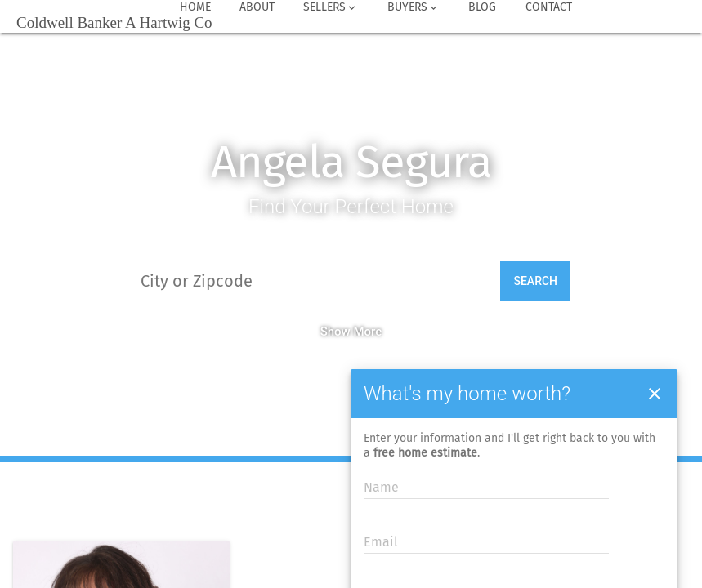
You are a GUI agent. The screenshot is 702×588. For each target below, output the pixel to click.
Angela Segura (351, 162)
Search (535, 281)
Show (335, 332)
